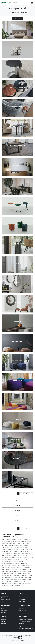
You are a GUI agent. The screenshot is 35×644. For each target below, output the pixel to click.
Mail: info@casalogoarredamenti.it (26, 628)
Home (9, 12)
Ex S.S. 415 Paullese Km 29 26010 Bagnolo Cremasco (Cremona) (25, 621)
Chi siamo (4, 620)
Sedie (3, 603)
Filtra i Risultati (18, 19)
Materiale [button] (17, 510)
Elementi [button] (18, 506)
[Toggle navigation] (32, 2)
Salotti (20, 598)
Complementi (24, 12)
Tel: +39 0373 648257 (24, 625)
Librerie (20, 596)
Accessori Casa (15, 12)
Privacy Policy (29, 636)
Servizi (3, 621)
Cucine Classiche (6, 600)
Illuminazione (22, 601)
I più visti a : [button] (17, 520)
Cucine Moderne (5, 598)
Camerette (4, 611)
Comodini (4, 612)
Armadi (3, 614)
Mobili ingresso (22, 600)
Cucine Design (5, 596)
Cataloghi (4, 623)
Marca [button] (17, 501)
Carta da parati (22, 611)
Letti (2, 609)
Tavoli (3, 601)
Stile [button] (18, 515)
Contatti (3, 625)
